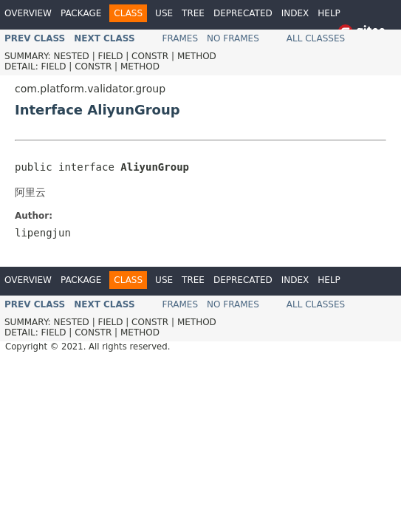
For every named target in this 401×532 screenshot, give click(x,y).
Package (81, 13)
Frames (181, 38)
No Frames (233, 38)
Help (329, 13)
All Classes (316, 38)
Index (295, 13)
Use (164, 13)
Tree (193, 13)
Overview (28, 13)
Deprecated (243, 13)
